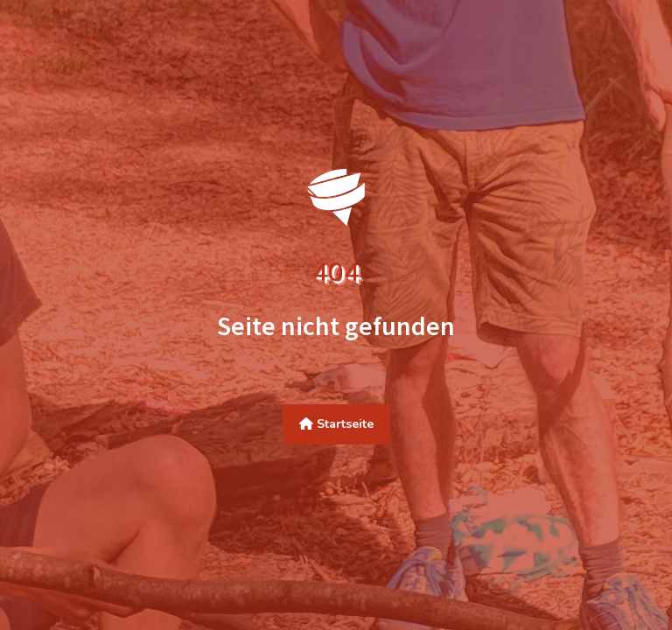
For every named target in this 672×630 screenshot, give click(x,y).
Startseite (336, 424)
